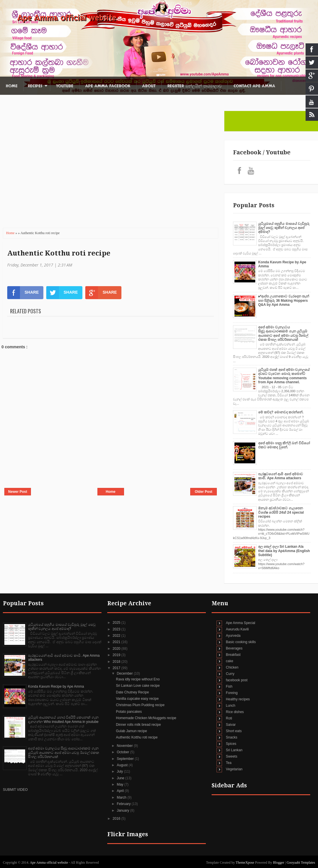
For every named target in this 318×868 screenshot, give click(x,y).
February (124, 804)
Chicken (232, 667)
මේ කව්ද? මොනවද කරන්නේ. (281, 412)
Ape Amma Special (240, 623)
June (121, 778)
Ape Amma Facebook (108, 86)
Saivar (231, 725)
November (125, 746)
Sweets (231, 756)
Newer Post (17, 492)
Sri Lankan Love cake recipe (138, 686)
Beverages (234, 648)
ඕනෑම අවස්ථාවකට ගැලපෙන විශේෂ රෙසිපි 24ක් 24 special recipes (281, 512)
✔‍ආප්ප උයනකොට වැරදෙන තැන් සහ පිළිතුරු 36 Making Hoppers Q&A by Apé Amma (284, 300)
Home (12, 86)
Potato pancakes (129, 712)
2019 (117, 655)
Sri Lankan (234, 750)
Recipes (35, 86)
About (149, 86)
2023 (117, 629)
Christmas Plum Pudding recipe (140, 705)
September (126, 759)
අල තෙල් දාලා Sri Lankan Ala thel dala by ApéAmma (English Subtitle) (284, 551)
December (125, 673)
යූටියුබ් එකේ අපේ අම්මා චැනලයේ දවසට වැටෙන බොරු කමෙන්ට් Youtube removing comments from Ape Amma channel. (284, 376)
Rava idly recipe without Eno (138, 679)
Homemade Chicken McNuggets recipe (146, 718)
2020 (117, 649)
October (123, 752)
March (122, 797)
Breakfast (233, 655)
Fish (229, 686)
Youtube (65, 86)
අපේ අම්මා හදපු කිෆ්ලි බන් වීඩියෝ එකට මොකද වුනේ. (284, 445)
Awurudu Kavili (237, 629)
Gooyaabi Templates (301, 863)
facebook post (237, 680)
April (121, 791)
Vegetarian (234, 769)
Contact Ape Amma (254, 86)
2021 (117, 642)
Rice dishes (235, 712)
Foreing (232, 693)
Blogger (279, 863)
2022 (117, 636)
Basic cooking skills (241, 642)
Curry (230, 674)
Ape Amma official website (67, 18)
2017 (117, 668)
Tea (229, 763)
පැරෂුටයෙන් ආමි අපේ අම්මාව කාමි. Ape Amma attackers (281, 476)
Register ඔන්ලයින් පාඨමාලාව (195, 86)
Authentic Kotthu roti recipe (59, 253)
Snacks (231, 737)
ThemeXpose (245, 863)
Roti (229, 718)
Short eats (234, 731)
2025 (117, 623)
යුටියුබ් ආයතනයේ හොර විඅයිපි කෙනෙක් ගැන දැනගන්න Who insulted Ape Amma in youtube (63, 719)
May (121, 784)
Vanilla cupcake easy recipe (137, 699)
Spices (231, 744)
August (123, 765)
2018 (117, 662)
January (123, 810)
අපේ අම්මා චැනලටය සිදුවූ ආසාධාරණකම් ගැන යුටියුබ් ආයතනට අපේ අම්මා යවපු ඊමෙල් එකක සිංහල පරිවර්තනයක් (283, 333)
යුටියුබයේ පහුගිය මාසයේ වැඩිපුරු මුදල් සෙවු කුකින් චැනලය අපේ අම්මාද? (284, 228)
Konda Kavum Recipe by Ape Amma (56, 686)
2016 (117, 819)
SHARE (23, 293)
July (120, 771)
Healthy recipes (238, 699)
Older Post (204, 492)
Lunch (231, 706)
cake (229, 661)
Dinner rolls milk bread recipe (138, 725)
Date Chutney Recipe (132, 692)
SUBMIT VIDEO (15, 790)
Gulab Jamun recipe (131, 731)
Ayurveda (233, 636)
